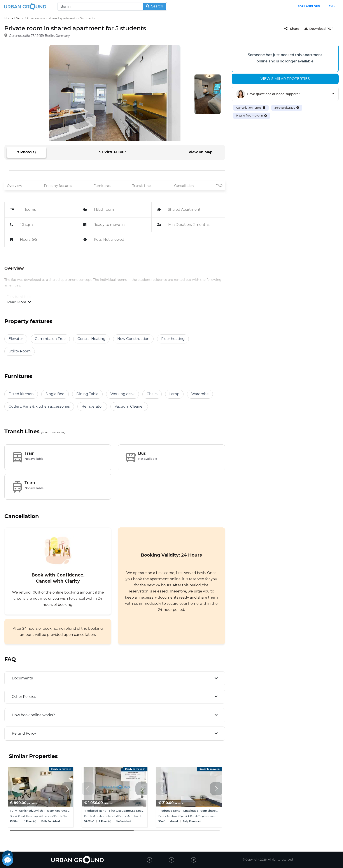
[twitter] (194, 860)
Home (9, 18)
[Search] (112, 6)
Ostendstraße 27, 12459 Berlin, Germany (39, 36)
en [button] (331, 6)
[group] (40, 797)
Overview (15, 186)
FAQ (219, 186)
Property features (58, 186)
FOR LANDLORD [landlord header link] (309, 6)
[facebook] (149, 860)
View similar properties (285, 79)
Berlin (20, 18)
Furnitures (102, 186)
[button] (68, 789)
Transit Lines (142, 186)
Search (155, 6)
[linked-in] (171, 860)
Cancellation (184, 186)
